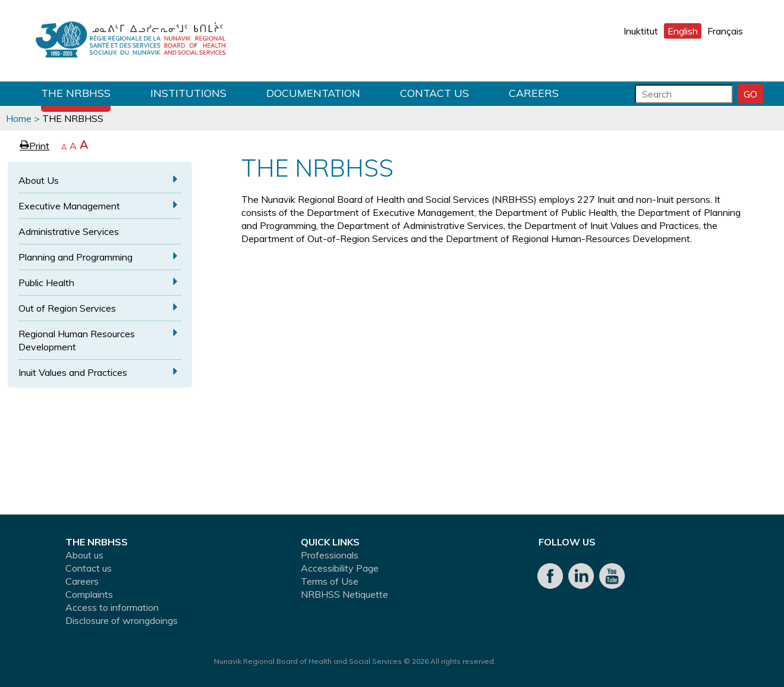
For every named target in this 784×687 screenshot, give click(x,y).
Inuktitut (641, 31)
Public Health (46, 283)
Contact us (434, 93)
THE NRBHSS (76, 93)
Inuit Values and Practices (73, 372)
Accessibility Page (340, 568)
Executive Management (69, 206)
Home (19, 118)
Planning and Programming (75, 257)
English (683, 31)
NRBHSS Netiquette (344, 594)
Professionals (330, 555)
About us (84, 555)
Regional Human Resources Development (77, 340)
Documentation (313, 93)
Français (725, 31)
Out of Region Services (67, 308)
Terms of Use (330, 581)
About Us (39, 180)
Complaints (89, 594)
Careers (534, 93)
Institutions (188, 93)
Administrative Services (69, 231)
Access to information (112, 607)
